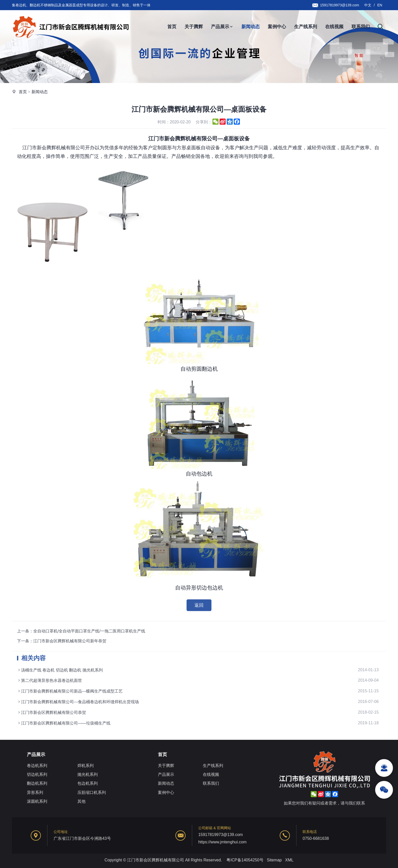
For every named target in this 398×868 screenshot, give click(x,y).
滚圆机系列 (37, 801)
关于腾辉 (194, 27)
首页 (172, 27)
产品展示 (222, 27)
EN (380, 5)
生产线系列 (306, 27)
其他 (81, 801)
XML (289, 860)
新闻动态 (251, 27)
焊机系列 (86, 766)
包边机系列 (88, 783)
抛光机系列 (88, 774)
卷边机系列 (37, 766)
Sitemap (274, 860)
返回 (199, 611)
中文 (368, 5)
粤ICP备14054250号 (245, 860)
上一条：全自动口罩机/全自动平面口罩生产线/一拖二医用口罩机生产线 (81, 645)
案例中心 (277, 27)
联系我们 (361, 27)
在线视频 (334, 27)
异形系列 (35, 792)
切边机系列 (37, 774)
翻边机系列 (37, 783)
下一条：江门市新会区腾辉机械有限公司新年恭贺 (62, 655)
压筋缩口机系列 (92, 792)
